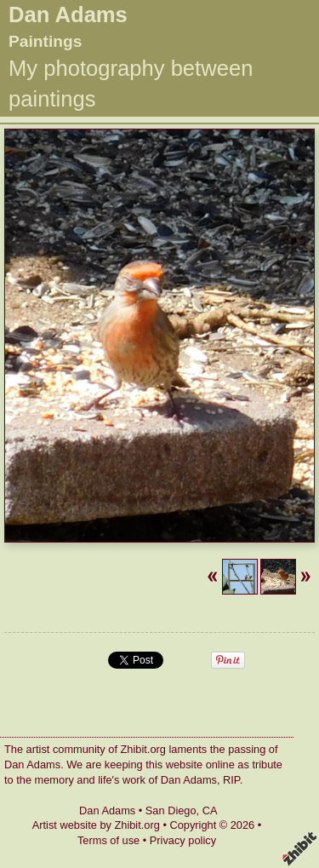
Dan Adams (68, 14)
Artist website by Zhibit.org (96, 825)
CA (210, 811)
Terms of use (108, 840)
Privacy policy (183, 840)
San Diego (171, 811)
